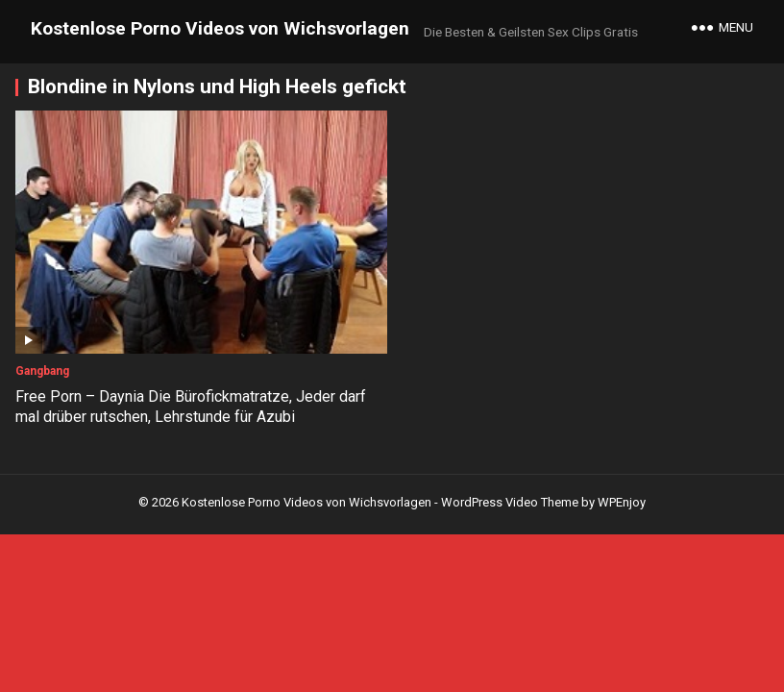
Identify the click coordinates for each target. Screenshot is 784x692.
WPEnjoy (622, 502)
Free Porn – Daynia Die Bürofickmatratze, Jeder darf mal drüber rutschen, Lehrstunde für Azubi (191, 407)
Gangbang (42, 371)
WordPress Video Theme (510, 502)
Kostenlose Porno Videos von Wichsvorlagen (220, 28)
